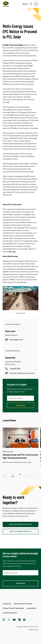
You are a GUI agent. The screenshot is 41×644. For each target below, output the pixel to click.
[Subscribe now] (20, 405)
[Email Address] (20, 573)
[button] (20, 474)
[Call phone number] (13, 369)
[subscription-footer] (20, 583)
